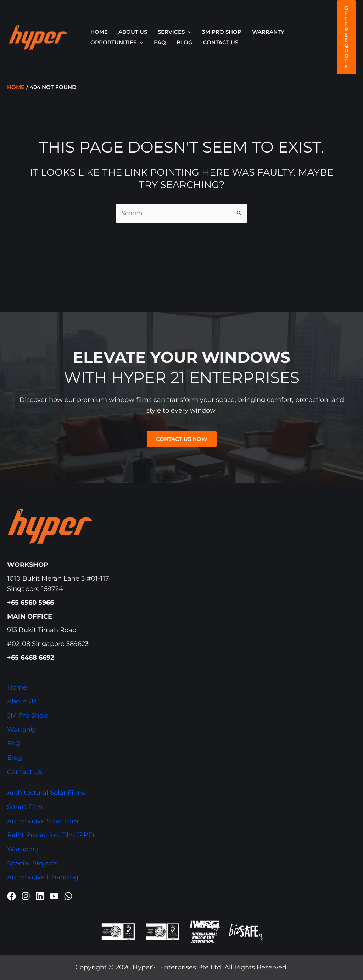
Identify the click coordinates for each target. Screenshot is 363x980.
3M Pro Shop (222, 32)
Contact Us (221, 42)
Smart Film (25, 807)
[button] (188, 32)
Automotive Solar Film (43, 821)
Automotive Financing (43, 877)
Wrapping (23, 849)
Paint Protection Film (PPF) (51, 835)
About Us (133, 32)
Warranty (268, 32)
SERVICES (175, 32)
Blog (185, 42)
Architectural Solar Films (46, 793)
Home (99, 32)
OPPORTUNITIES (117, 43)
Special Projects (32, 863)
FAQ (160, 42)
